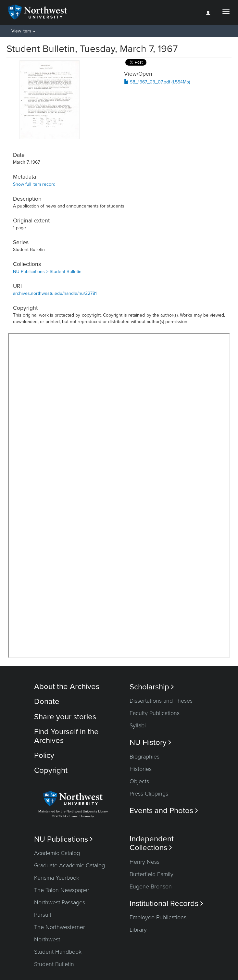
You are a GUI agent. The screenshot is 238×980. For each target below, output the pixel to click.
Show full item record (34, 184)
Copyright (51, 770)
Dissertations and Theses (161, 701)
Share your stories (65, 717)
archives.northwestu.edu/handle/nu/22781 (55, 293)
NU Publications (63, 839)
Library (138, 930)
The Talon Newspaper (62, 890)
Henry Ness (144, 862)
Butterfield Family (151, 874)
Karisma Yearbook (57, 878)
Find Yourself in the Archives (66, 736)
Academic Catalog (57, 853)
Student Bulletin (54, 964)
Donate (47, 702)
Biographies (144, 757)
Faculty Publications (155, 713)
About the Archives (67, 687)
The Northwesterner (60, 927)
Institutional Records (166, 904)
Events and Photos (164, 811)
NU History (150, 742)
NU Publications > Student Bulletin (47, 272)
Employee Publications (158, 917)
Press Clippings (149, 794)
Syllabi (138, 725)
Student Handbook (58, 952)
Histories (141, 769)
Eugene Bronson (151, 886)
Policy (44, 755)
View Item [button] (23, 31)
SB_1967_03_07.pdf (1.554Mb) (157, 82)
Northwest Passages (60, 902)
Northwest (47, 939)
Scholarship (152, 687)
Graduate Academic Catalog (69, 865)
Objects (139, 781)
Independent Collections (152, 843)
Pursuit (43, 915)
